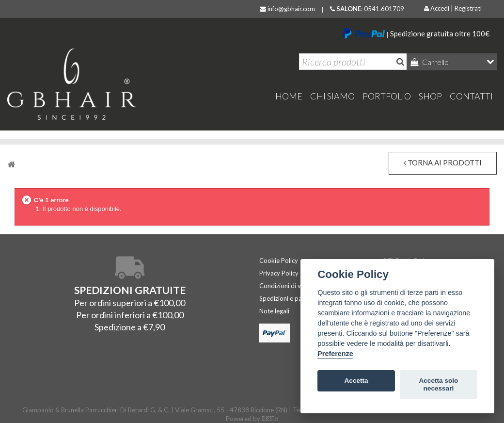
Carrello (435, 62)
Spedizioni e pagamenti (292, 298)
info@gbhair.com (287, 9)
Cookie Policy (279, 260)
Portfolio (387, 96)
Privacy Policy (279, 273)
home (289, 96)
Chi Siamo (332, 96)
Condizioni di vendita (289, 286)
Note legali (274, 311)
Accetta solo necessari (438, 384)
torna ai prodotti (443, 163)
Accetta (356, 381)
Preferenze (335, 354)
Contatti (471, 96)
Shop (430, 96)
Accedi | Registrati (453, 8)
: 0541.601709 (367, 9)
